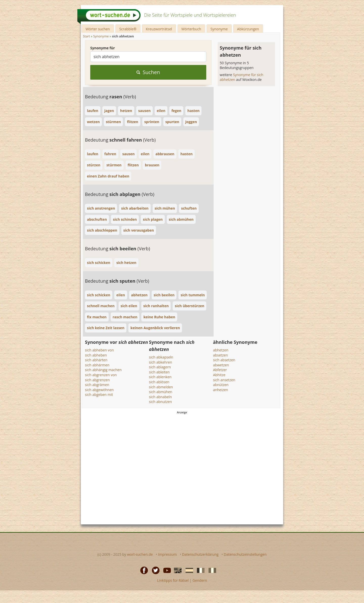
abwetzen (221, 365)
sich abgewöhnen (99, 390)
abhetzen (221, 350)
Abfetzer (220, 370)
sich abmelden (161, 387)
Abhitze (219, 375)
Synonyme (219, 29)
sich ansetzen (224, 380)
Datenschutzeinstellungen (245, 554)
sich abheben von (99, 350)
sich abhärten (96, 360)
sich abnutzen (160, 402)
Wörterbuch (191, 29)
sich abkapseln (161, 357)
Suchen (148, 72)
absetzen (221, 355)
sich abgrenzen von (101, 375)
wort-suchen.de (140, 554)
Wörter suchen (98, 29)
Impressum (167, 554)
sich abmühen (161, 392)
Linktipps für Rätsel (173, 580)
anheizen (221, 390)
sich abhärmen (97, 365)
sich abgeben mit (99, 395)
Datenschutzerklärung (200, 554)
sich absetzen (224, 360)
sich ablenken (160, 377)
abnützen (221, 385)
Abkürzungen (248, 29)
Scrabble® (128, 29)
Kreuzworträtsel (159, 29)
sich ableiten (159, 372)
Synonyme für (103, 48)
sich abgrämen (97, 385)
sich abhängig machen (103, 370)
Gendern (200, 580)
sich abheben (96, 355)
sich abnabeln (160, 397)
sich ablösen (159, 382)
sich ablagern (160, 367)
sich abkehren (160, 362)
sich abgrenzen (97, 380)
